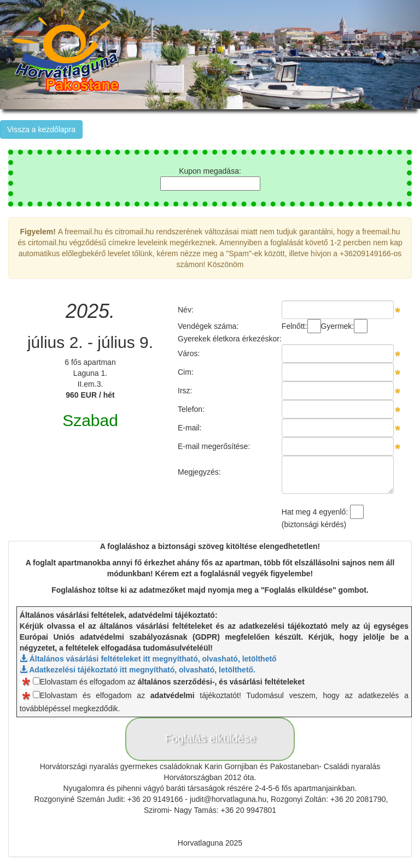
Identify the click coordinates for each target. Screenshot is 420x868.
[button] (389, 55)
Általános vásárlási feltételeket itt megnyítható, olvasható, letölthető (148, 659)
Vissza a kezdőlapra (41, 129)
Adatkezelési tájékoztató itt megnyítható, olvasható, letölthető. (138, 670)
